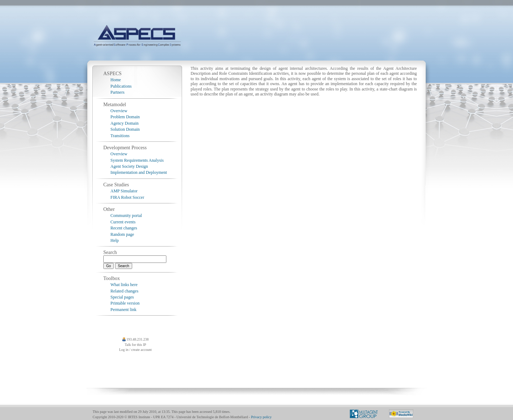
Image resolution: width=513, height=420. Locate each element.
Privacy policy (261, 417)
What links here (124, 285)
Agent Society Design (129, 166)
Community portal (126, 216)
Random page (122, 234)
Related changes (124, 291)
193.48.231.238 (138, 339)
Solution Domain (125, 129)
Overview (119, 111)
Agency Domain (125, 123)
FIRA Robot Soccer (127, 197)
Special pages (122, 297)
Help (115, 240)
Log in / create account (135, 350)
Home (116, 80)
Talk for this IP (135, 345)
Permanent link (123, 310)
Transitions (120, 136)
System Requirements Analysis (137, 160)
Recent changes (124, 228)
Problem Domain (125, 117)
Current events (123, 222)
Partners (117, 92)
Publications (121, 86)
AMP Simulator (124, 191)
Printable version (125, 303)
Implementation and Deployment (139, 172)
